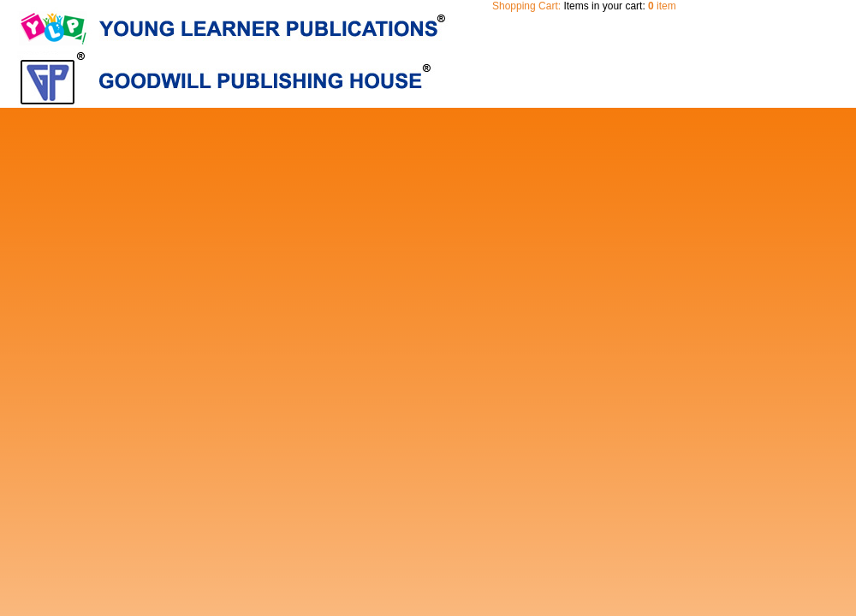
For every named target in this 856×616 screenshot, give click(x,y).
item (662, 6)
